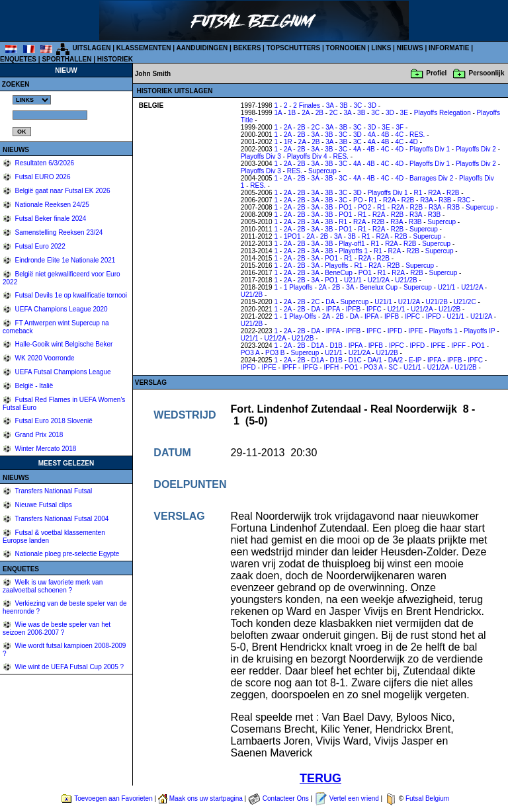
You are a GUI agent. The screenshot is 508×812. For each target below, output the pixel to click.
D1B (336, 345)
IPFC (374, 309)
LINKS (381, 48)
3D (372, 105)
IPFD (434, 316)
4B (385, 135)
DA (330, 302)
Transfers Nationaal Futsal (53, 491)
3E (404, 113)
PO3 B (275, 353)
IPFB (353, 309)
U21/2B (406, 280)
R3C (464, 200)
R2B (453, 193)
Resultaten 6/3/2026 (44, 163)
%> (32, 100)
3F (400, 127)
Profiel (436, 73)
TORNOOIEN (346, 48)
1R (288, 142)
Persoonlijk (487, 73)
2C (334, 113)
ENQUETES (18, 59)
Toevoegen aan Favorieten (113, 798)
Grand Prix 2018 (38, 435)
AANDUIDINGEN (202, 48)
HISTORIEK (115, 59)
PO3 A (250, 353)
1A (278, 113)
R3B (445, 200)
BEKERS (247, 48)
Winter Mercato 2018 (45, 449)
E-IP (415, 360)
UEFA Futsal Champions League (62, 372)
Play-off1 (352, 244)
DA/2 (396, 360)
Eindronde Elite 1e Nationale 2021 (64, 260)
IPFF (458, 345)
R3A (426, 200)
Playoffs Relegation (443, 113)
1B (292, 113)
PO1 (345, 207)
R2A (434, 193)
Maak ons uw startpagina (206, 798)
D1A (318, 345)
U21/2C (465, 302)
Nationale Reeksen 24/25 (51, 205)
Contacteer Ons (286, 798)
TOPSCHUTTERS (294, 48)
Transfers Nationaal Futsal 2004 (61, 519)
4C (399, 135)
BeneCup (339, 273)
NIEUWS (410, 48)
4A (372, 135)
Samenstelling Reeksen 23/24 (58, 232)
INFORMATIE (449, 48)
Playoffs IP (479, 331)
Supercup (322, 171)
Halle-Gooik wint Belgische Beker (63, 344)
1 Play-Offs (300, 316)
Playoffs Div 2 (476, 149)
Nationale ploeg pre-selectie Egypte (66, 554)
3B (343, 105)
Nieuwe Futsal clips (43, 505)
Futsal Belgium (427, 798)
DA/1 (375, 360)
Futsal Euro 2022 (39, 246)
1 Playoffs (298, 287)
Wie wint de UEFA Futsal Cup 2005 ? (68, 667)
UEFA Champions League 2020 (61, 309)
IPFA (333, 309)
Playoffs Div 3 (261, 156)
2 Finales (307, 105)
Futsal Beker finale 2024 (50, 219)
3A (330, 105)
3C (358, 105)
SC (393, 367)
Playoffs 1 (353, 251)
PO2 (364, 207)
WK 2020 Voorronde (44, 358)
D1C (355, 360)
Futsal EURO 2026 (42, 177)
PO (358, 200)
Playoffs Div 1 (430, 149)
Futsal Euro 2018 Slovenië (53, 421)
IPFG (310, 367)
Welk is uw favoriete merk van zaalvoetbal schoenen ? (53, 586)
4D (414, 142)
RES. (417, 135)
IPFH (331, 367)
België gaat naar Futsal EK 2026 (62, 191)
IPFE (415, 331)
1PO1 (292, 236)
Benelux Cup (379, 287)
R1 (418, 193)
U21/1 (353, 280)
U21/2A (379, 280)
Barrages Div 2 (431, 178)
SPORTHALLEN (66, 59)
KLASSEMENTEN (144, 48)
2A (306, 113)
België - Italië (33, 386)
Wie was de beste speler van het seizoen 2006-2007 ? (57, 629)
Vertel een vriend (354, 798)
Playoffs (336, 265)
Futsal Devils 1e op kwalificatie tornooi (70, 295)
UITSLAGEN (92, 48)
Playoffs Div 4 (307, 156)
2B (319, 113)
